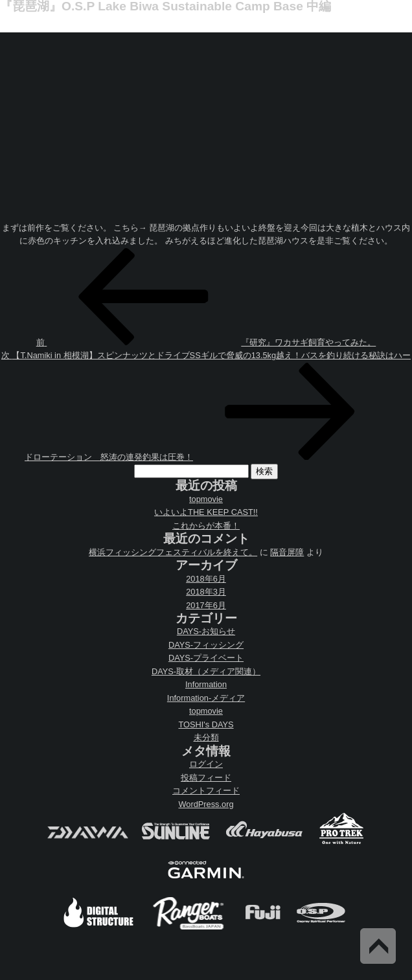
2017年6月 (206, 605)
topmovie (206, 499)
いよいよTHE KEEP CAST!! (206, 512)
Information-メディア (206, 698)
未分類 (206, 737)
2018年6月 (206, 579)
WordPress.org (206, 804)
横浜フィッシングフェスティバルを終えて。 (173, 552)
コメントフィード (206, 791)
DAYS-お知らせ (206, 631)
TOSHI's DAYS (206, 724)
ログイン (206, 764)
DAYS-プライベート (206, 658)
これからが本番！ (206, 526)
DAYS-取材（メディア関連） (206, 671)
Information (206, 684)
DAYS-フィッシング (206, 645)
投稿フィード (206, 778)
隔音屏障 (287, 552)
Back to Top (378, 946)
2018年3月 (206, 592)
